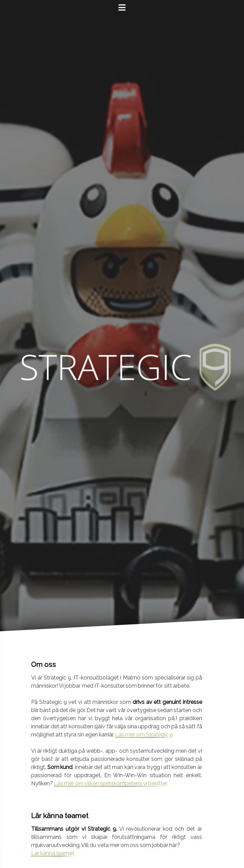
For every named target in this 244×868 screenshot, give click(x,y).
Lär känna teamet (53, 853)
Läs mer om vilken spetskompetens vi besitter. (111, 783)
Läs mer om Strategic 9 (144, 735)
